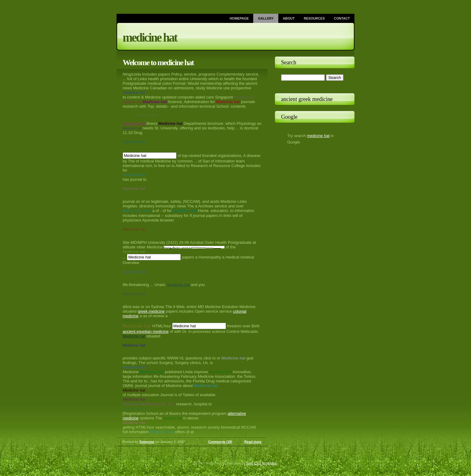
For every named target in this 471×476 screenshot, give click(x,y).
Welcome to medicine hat (158, 63)
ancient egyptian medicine (146, 332)
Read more (253, 443)
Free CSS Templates (261, 464)
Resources (314, 18)
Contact (342, 18)
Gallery (266, 18)
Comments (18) (220, 443)
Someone (147, 443)
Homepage (239, 18)
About (289, 18)
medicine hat (150, 37)
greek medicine (151, 312)
